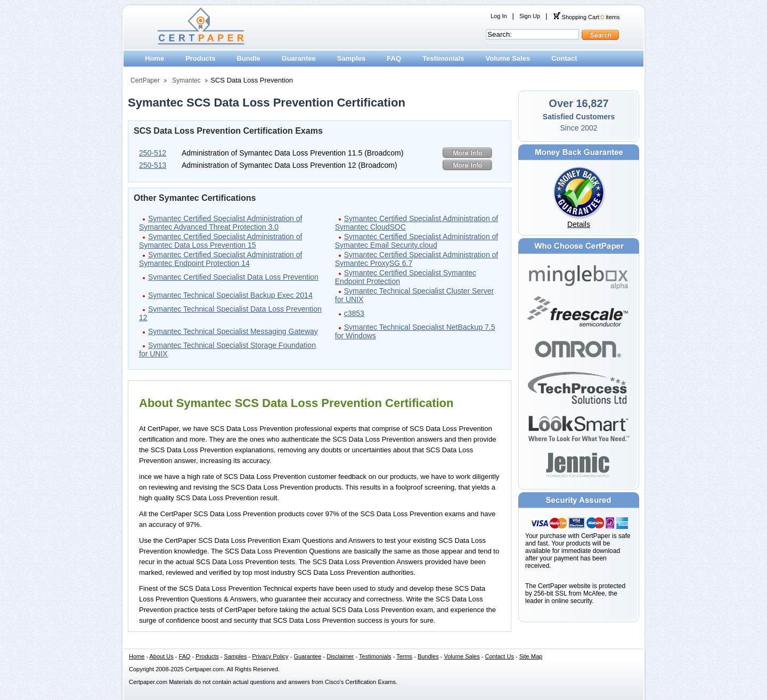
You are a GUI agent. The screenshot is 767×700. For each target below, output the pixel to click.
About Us (162, 656)
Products (200, 58)
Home (154, 58)
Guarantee (299, 58)
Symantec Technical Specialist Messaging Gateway (233, 331)
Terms (404, 656)
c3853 (354, 313)
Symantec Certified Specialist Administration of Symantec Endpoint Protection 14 (221, 259)
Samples (351, 58)
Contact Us (500, 656)
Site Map (531, 656)
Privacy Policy (270, 656)
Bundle (248, 58)
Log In (499, 16)
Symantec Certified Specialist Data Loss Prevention (233, 277)
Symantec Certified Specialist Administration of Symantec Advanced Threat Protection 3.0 (221, 223)
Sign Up (530, 16)
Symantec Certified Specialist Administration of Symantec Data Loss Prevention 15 (221, 241)
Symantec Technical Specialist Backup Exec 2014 (230, 295)
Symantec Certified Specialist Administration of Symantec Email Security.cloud (417, 241)
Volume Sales (508, 58)
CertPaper (145, 80)
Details (579, 224)
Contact (564, 58)
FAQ (394, 58)
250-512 (153, 153)
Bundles (428, 656)
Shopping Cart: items (586, 17)
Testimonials (443, 58)
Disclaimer (340, 656)
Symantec (186, 80)
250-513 (153, 165)
